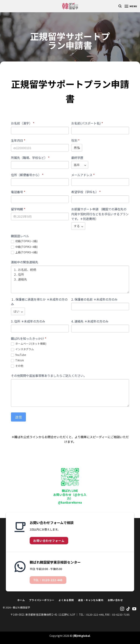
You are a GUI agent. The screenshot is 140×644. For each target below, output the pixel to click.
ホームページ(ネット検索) (29, 344)
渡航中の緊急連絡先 (25, 262)
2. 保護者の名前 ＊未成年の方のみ (94, 299)
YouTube (19, 355)
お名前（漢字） (23, 123)
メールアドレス (83, 175)
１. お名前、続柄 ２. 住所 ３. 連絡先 (70, 279)
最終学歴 (77, 158)
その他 (17, 366)
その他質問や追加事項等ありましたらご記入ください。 (49, 376)
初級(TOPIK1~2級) (24, 241)
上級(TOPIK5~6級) (24, 252)
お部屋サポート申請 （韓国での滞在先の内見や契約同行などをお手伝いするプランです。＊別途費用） (100, 214)
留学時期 (18, 209)
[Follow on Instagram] (122, 609)
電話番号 (18, 192)
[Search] (120, 6)
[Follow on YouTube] (134, 609)
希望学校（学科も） (86, 192)
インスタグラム (22, 349)
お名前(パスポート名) (87, 123)
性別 (75, 140)
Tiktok (17, 360)
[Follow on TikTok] (128, 609)
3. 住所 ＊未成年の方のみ (28, 321)
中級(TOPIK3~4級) (24, 247)
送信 (18, 417)
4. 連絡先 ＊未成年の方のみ (90, 321)
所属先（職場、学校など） (30, 158)
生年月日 (18, 140)
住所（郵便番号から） (27, 175)
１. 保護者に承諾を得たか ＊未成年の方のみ (39, 302)
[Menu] (131, 6)
